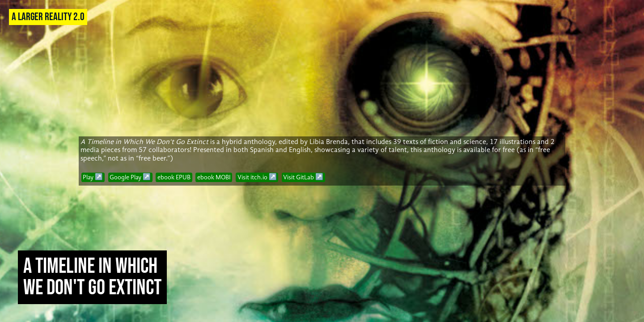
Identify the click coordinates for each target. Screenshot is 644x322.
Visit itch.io (252, 177)
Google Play (125, 177)
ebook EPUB (174, 177)
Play (88, 177)
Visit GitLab (299, 177)
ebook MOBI (214, 177)
